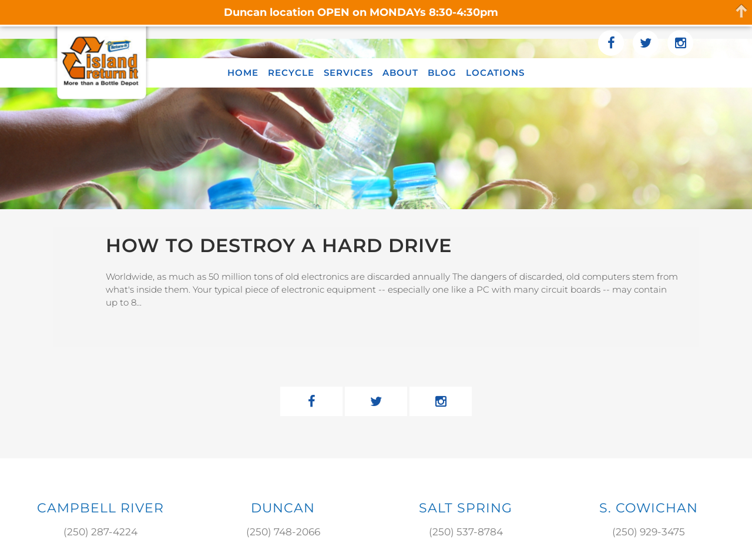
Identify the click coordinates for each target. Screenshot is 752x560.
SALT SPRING (466, 508)
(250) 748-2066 (283, 532)
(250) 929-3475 (649, 532)
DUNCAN (283, 508)
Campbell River (100, 508)
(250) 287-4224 (100, 532)
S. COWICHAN (649, 508)
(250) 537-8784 (466, 532)
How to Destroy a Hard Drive (279, 245)
